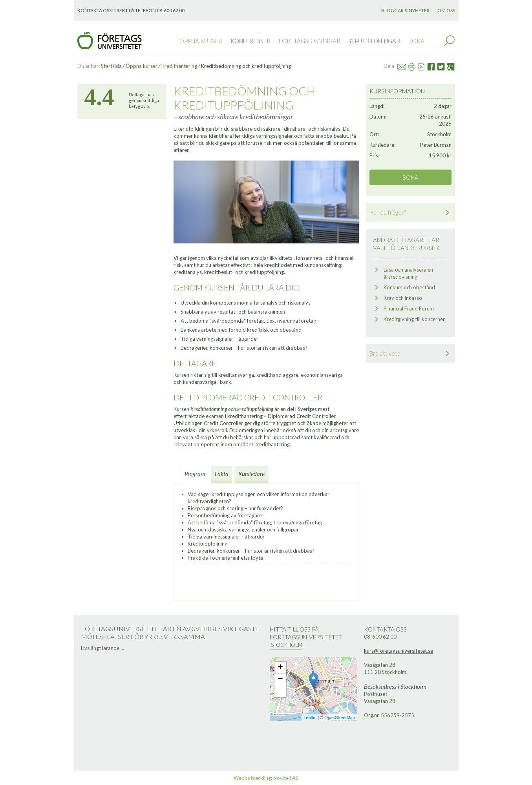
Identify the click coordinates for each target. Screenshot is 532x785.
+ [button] (280, 668)
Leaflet (310, 717)
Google (454, 66)
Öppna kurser (201, 41)
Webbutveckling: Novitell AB (266, 778)
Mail (405, 66)
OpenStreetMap (340, 717)
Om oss (446, 10)
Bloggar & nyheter (405, 10)
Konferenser (250, 41)
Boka (416, 41)
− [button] (280, 679)
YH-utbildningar (374, 41)
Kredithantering (179, 66)
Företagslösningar (310, 41)
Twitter (445, 66)
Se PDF (425, 66)
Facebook (434, 66)
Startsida (111, 66)
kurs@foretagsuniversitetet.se (399, 651)
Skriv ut (415, 66)
